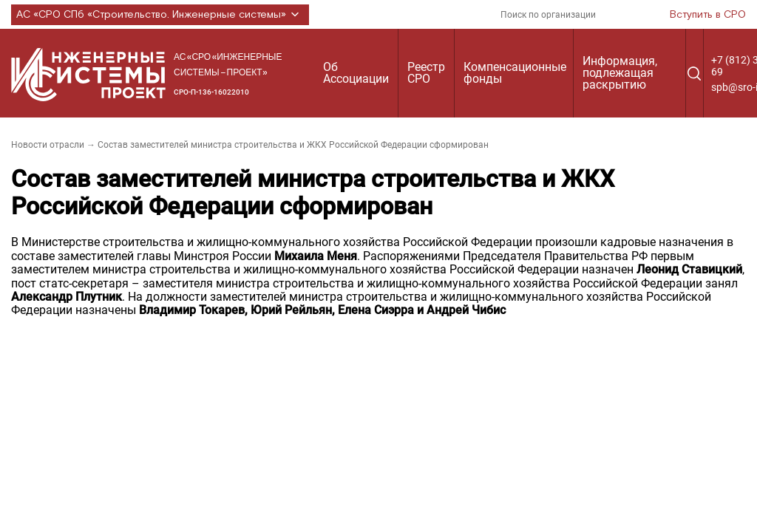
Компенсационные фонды (515, 73)
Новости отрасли (48, 145)
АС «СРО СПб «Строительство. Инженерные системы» (160, 15)
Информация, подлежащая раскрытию (620, 73)
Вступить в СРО (708, 15)
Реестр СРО (426, 73)
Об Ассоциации (356, 73)
